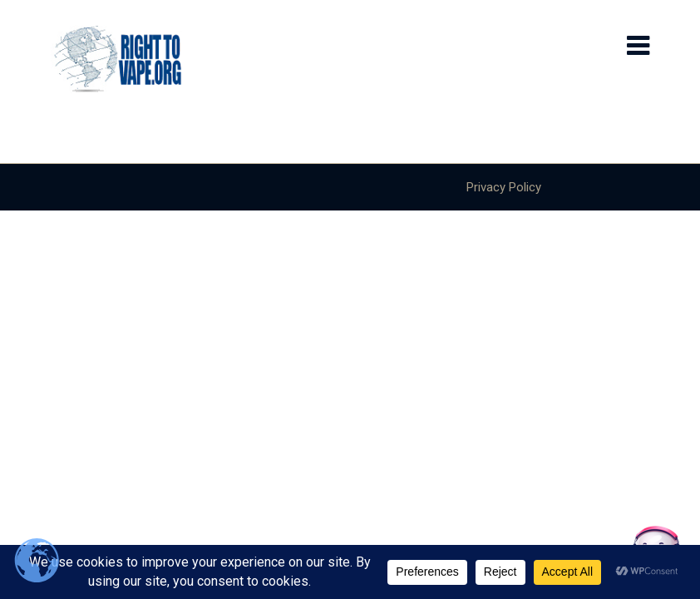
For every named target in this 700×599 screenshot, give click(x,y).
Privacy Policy (504, 187)
